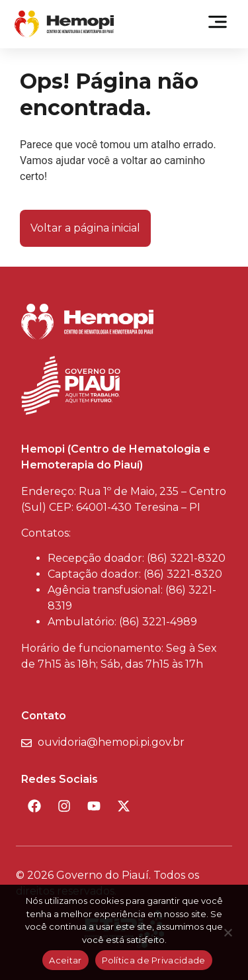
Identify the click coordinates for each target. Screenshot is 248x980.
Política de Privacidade (154, 960)
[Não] (227, 936)
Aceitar (65, 960)
